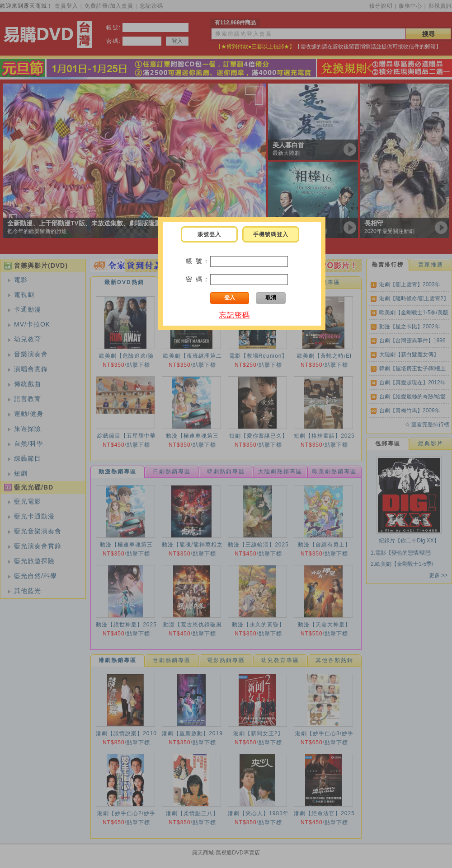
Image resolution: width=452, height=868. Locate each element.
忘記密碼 (235, 315)
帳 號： (198, 261)
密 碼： (198, 279)
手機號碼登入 (271, 234)
